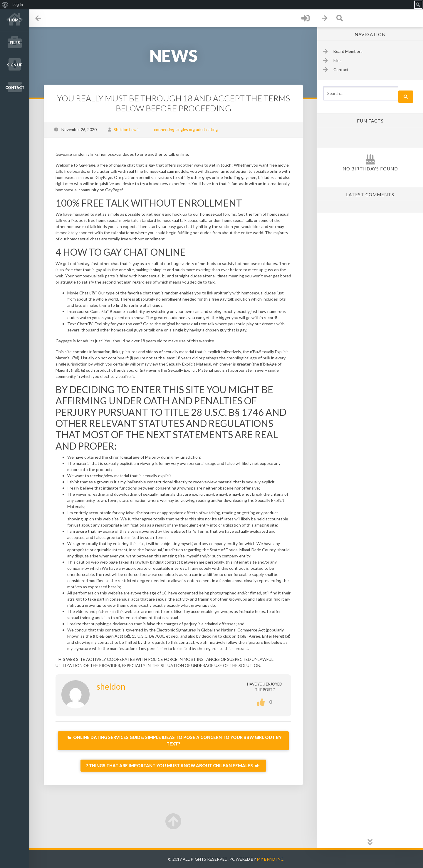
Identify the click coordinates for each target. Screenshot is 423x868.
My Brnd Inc (270, 859)
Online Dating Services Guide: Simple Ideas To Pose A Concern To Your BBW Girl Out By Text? (173, 741)
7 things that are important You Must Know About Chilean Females (173, 766)
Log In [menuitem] (18, 5)
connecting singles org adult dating (186, 129)
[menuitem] (5, 5)
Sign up (15, 65)
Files (15, 43)
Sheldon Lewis (127, 129)
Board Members (348, 51)
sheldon (111, 686)
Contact (15, 88)
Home (15, 20)
